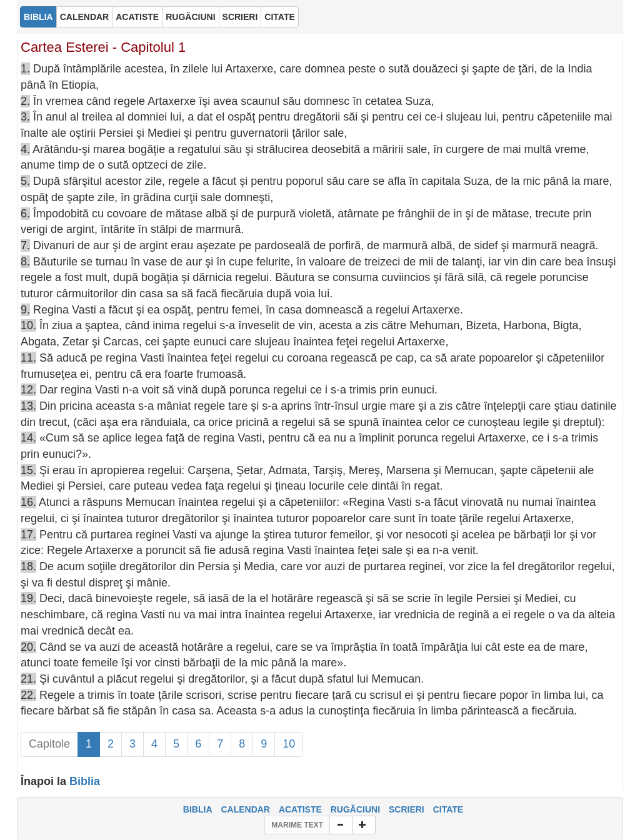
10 (289, 744)
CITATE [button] (279, 17)
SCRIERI (407, 809)
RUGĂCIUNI (355, 809)
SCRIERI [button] (240, 17)
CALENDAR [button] (85, 17)
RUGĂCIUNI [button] (190, 17)
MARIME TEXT (297, 825)
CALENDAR (245, 809)
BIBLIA (198, 809)
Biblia (85, 781)
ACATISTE (300, 809)
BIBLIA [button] (38, 17)
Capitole (49, 744)
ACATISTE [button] (137, 17)
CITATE (448, 809)
